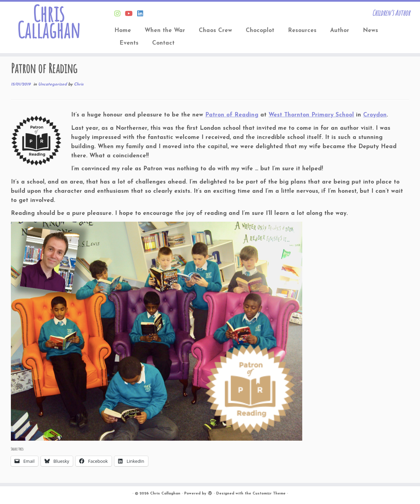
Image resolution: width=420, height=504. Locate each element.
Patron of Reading (232, 115)
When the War (165, 30)
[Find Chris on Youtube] (131, 14)
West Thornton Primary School (311, 115)
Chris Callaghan (49, 22)
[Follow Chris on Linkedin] (142, 14)
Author (340, 30)
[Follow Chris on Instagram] (120, 14)
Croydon (375, 115)
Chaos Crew (215, 30)
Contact (163, 43)
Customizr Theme (269, 494)
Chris (79, 84)
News (370, 30)
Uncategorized (53, 84)
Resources (302, 30)
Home (123, 30)
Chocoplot (260, 30)
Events (129, 43)
